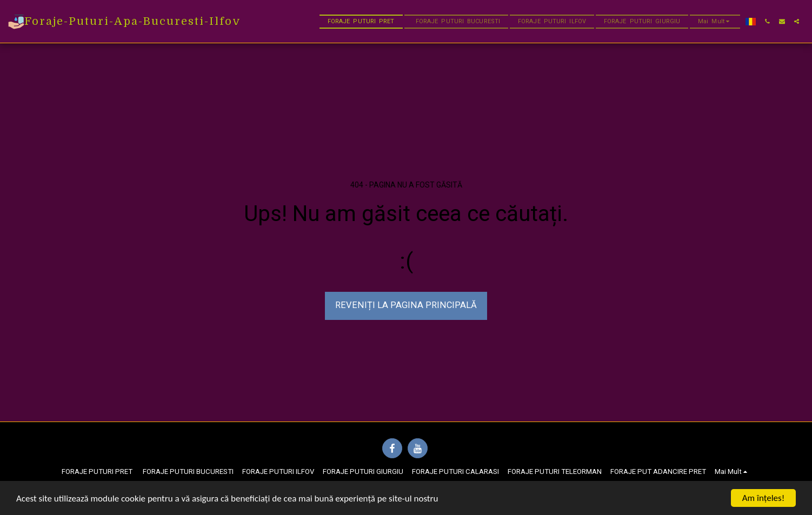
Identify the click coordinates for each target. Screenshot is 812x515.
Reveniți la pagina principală (406, 305)
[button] (767, 21)
